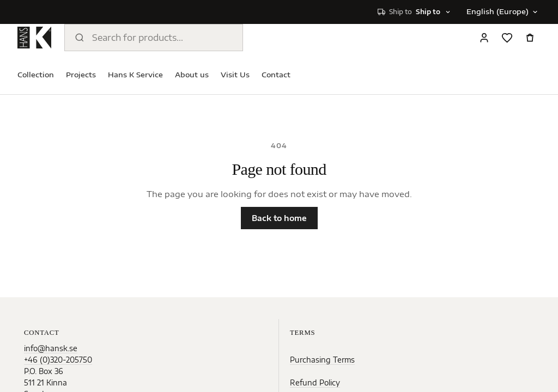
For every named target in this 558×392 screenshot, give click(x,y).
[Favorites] (507, 38)
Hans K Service (135, 75)
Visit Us (235, 75)
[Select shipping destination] (414, 12)
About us (192, 75)
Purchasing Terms (322, 360)
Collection (36, 75)
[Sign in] (484, 38)
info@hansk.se (51, 348)
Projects (81, 75)
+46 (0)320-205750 (58, 360)
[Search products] (154, 38)
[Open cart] (530, 38)
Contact (276, 75)
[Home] (34, 38)
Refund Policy (315, 382)
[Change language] (501, 12)
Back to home (279, 218)
